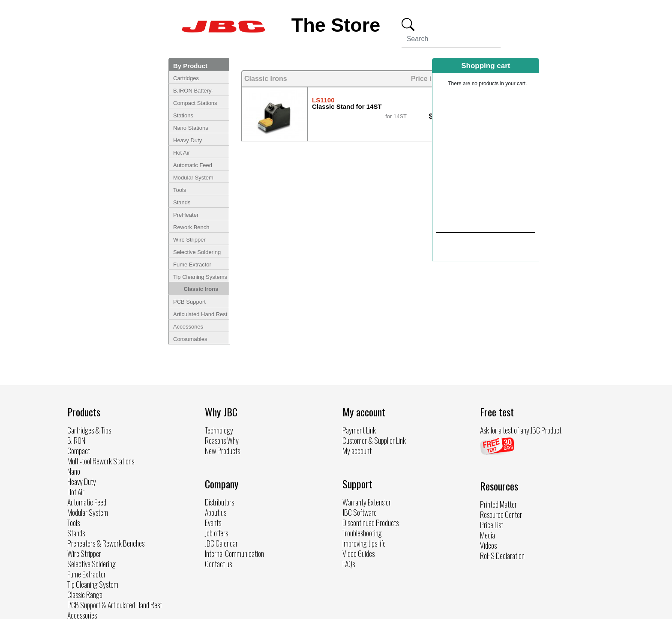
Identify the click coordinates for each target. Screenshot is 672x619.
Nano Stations (191, 128)
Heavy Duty (187, 140)
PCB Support (189, 302)
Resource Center (501, 514)
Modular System (193, 178)
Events (213, 523)
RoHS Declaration (502, 556)
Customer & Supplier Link (374, 440)
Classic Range (85, 595)
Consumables (190, 339)
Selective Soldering (197, 252)
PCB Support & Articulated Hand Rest (115, 605)
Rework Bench (191, 227)
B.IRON (76, 440)
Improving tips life (364, 543)
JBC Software (360, 512)
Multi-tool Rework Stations (101, 461)
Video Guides (358, 553)
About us (216, 512)
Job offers (216, 533)
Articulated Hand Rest (200, 314)
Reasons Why (222, 440)
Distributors (219, 502)
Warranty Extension (367, 502)
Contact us (218, 564)
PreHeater (186, 215)
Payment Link (359, 430)
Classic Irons (201, 289)
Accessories (188, 327)
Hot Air (181, 153)
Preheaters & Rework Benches (106, 543)
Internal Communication (234, 553)
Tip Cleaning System (93, 584)
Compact (79, 451)
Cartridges (186, 78)
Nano (74, 471)
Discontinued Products (370, 523)
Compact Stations (195, 103)
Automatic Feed (193, 165)
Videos (488, 545)
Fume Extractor (192, 265)
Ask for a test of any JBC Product (521, 430)
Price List (492, 525)
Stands (182, 202)
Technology (219, 430)
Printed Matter (498, 504)
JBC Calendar (221, 543)
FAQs (349, 564)
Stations (183, 115)
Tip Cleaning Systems (200, 277)
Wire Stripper (189, 240)
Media (487, 535)
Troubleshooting (362, 533)
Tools (180, 190)
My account (357, 451)
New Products (222, 451)
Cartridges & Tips (89, 430)
